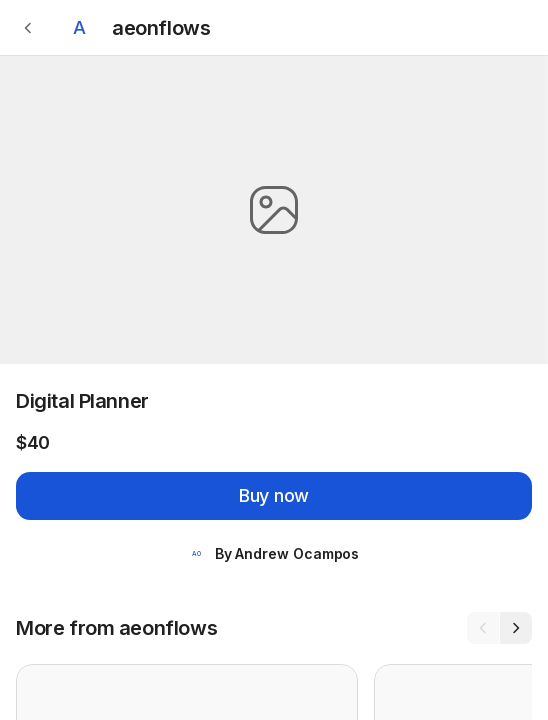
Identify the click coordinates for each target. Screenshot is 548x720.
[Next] (516, 628)
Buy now (274, 495)
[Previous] (483, 628)
